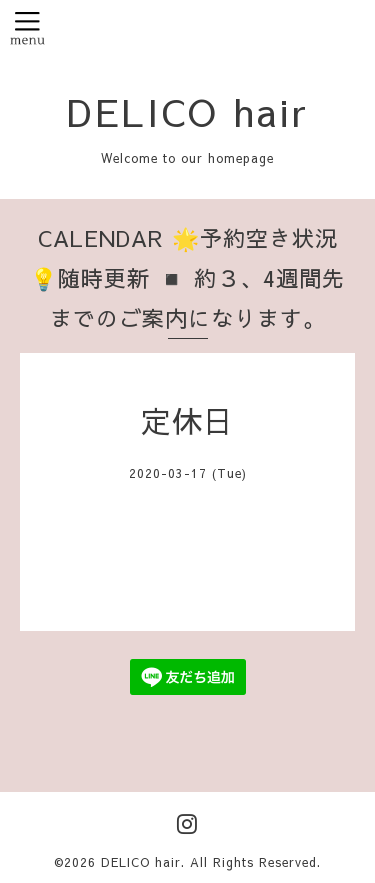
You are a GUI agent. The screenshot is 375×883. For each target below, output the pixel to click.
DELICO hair (188, 111)
